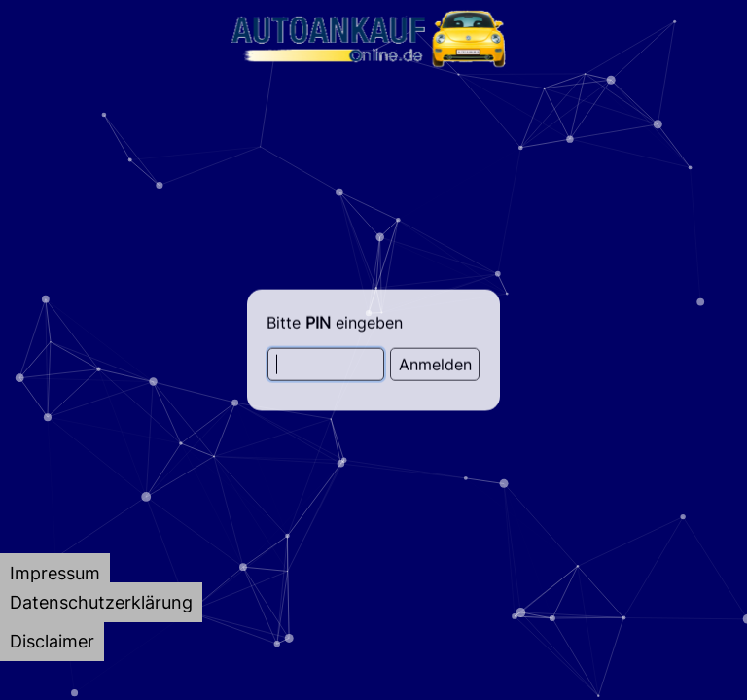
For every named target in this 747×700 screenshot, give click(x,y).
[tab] (55, 573)
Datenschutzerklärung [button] (101, 602)
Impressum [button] (55, 573)
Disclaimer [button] (52, 641)
